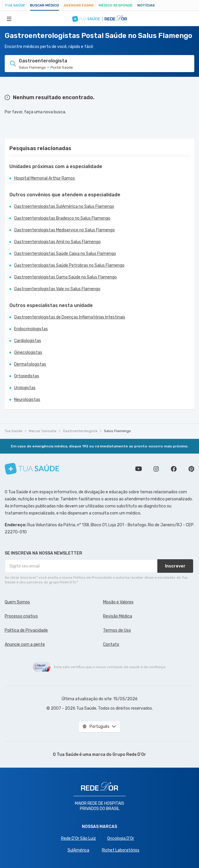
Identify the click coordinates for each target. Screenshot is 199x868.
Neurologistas (27, 400)
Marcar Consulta (43, 431)
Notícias (146, 5)
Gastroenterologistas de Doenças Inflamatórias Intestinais (70, 317)
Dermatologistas (30, 364)
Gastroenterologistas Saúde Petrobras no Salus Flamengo (69, 265)
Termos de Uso (117, 630)
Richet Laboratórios (121, 850)
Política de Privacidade (26, 630)
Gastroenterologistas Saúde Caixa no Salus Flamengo (65, 254)
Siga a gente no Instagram (156, 469)
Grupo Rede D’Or (129, 755)
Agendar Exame (79, 5)
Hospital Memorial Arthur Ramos (44, 178)
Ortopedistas (27, 376)
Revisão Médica (118, 616)
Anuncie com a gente (25, 644)
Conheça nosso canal (139, 469)
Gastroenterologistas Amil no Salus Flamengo (57, 242)
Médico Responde (116, 5)
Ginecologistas (28, 352)
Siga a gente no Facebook (174, 469)
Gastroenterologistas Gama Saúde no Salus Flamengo (65, 277)
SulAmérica (78, 850)
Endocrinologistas (31, 329)
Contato (111, 644)
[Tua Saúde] (32, 469)
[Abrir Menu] (9, 19)
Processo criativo (21, 616)
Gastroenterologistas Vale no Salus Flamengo (57, 289)
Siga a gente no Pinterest (191, 469)
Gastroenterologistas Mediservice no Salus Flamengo (64, 230)
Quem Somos (17, 602)
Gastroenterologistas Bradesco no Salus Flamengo (62, 218)
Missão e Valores (118, 602)
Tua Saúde (15, 5)
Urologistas (25, 388)
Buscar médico (44, 5)
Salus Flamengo (117, 431)
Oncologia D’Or (121, 838)
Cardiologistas (28, 341)
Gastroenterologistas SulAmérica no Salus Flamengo (64, 206)
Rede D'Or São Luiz (79, 838)
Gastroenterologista (80, 431)
